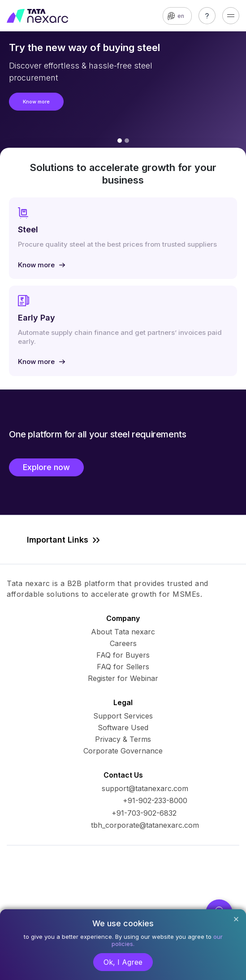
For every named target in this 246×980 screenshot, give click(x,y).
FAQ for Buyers (123, 655)
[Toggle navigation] (231, 16)
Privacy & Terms (123, 739)
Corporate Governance (123, 751)
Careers (123, 643)
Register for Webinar (123, 678)
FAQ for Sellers (123, 667)
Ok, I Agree (123, 962)
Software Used (123, 728)
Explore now (46, 467)
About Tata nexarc (123, 632)
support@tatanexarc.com (145, 788)
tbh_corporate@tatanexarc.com (145, 825)
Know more (36, 102)
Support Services (123, 716)
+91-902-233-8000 (155, 800)
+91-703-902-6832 (144, 813)
